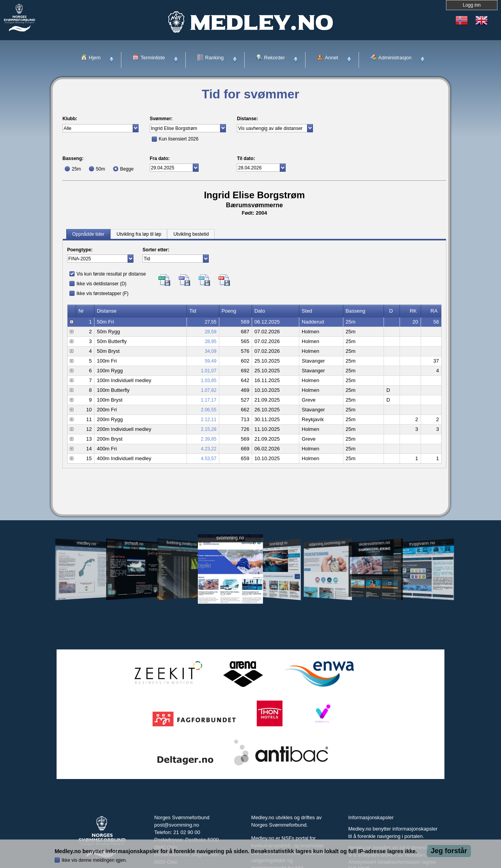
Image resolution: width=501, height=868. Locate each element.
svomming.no (230, 538)
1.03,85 (209, 381)
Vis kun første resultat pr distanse (111, 274)
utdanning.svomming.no (327, 543)
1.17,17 (209, 400)
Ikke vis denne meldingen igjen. (94, 860)
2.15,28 (209, 429)
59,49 (211, 361)
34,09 (211, 351)
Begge (127, 169)
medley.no (86, 543)
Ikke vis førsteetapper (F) (102, 293)
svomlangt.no (279, 543)
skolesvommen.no (375, 543)
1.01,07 (209, 371)
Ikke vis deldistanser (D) (101, 284)
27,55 (211, 322)
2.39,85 (209, 439)
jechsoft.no (134, 543)
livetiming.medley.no (182, 543)
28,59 (211, 332)
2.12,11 (209, 420)
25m (76, 169)
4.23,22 (209, 449)
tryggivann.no (422, 543)
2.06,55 (209, 410)
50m (100, 169)
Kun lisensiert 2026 (179, 139)
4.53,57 (209, 459)
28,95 (211, 342)
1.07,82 (209, 390)
